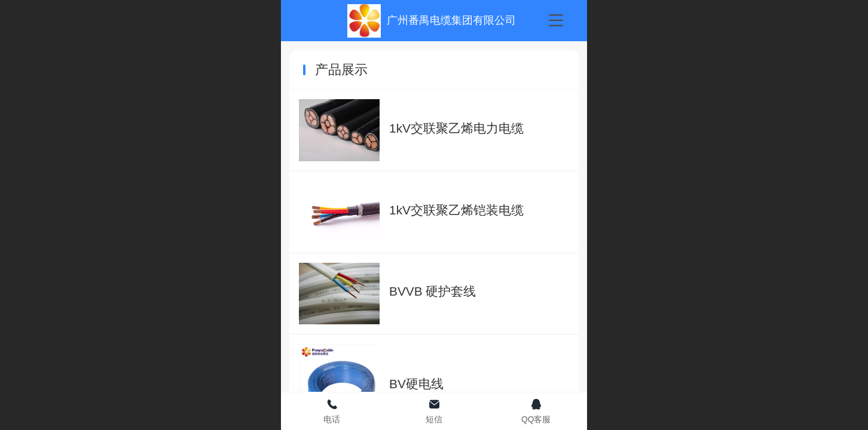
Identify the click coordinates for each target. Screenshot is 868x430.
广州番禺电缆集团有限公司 (451, 20)
